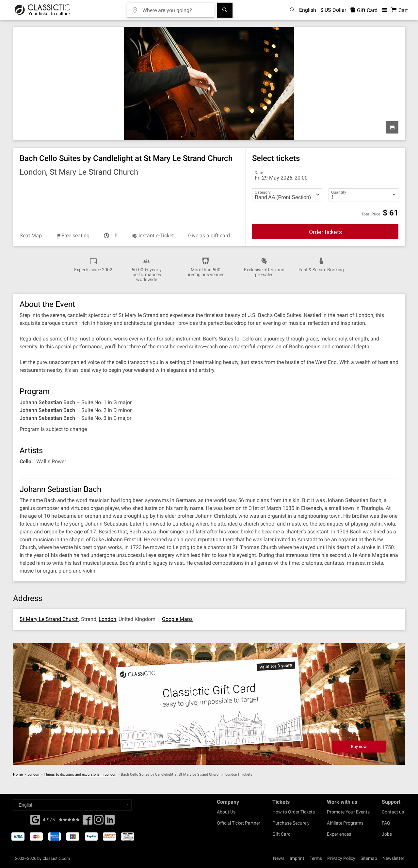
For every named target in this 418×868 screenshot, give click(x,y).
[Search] (225, 10)
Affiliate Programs (345, 823)
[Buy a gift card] (209, 704)
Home (18, 774)
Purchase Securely (291, 823)
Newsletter (393, 858)
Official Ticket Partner (239, 823)
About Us (226, 812)
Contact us (393, 812)
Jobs (387, 834)
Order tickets (325, 232)
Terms (316, 858)
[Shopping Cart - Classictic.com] (400, 10)
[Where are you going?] (175, 8)
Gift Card (281, 834)
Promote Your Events (348, 812)
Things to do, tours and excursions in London (80, 774)
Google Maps (177, 619)
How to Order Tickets (294, 812)
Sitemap (369, 858)
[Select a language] (72, 805)
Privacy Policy (341, 858)
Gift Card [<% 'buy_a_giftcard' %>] (364, 10)
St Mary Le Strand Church (49, 619)
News (279, 858)
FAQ (386, 823)
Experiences (339, 834)
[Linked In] (110, 822)
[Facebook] (35, 819)
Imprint (297, 858)
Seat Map (31, 236)
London (107, 619)
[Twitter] (99, 822)
